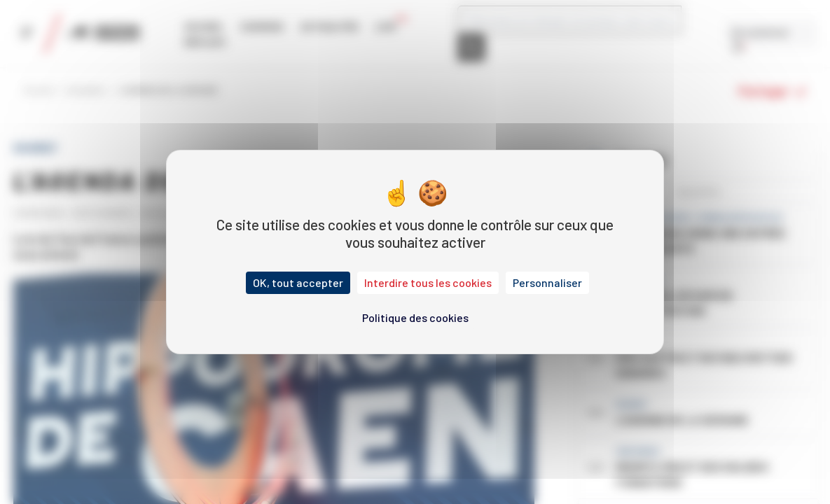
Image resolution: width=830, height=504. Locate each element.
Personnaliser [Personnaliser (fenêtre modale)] (547, 282)
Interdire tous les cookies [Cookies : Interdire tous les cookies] (428, 282)
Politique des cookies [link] (415, 317)
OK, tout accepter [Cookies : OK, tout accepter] (298, 282)
